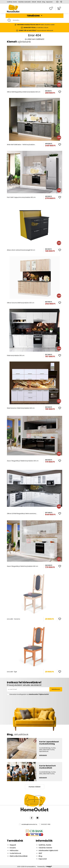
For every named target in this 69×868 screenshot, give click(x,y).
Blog (44, 2)
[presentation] (35, 700)
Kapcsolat (49, 2)
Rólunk (39, 2)
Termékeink (34, 16)
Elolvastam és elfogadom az (29, 694)
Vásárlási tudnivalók (24, 2)
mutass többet (35, 787)
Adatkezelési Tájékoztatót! (39, 694)
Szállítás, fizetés (12, 2)
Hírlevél (34, 2)
